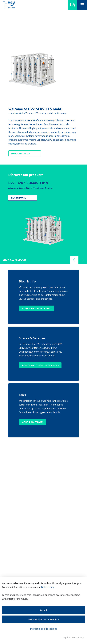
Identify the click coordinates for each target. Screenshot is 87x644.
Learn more (18, 153)
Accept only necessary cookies (43, 619)
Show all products (15, 215)
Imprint (66, 637)
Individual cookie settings (43, 629)
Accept (43, 610)
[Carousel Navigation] (78, 216)
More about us (20, 109)
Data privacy (47, 587)
